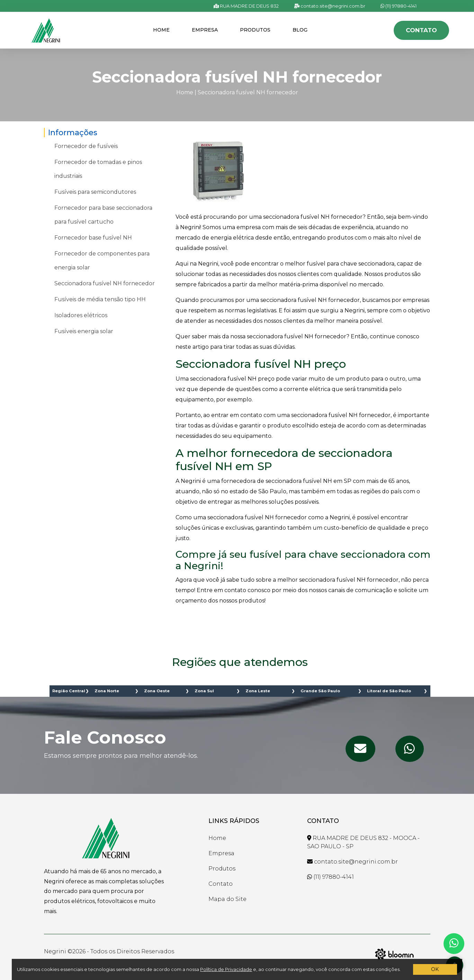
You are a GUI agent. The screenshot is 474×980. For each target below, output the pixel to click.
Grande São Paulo (320, 691)
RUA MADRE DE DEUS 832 (246, 6)
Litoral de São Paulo (389, 691)
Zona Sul (204, 691)
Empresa (205, 30)
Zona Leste (258, 691)
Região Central (69, 691)
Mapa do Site (227, 899)
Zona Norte (107, 691)
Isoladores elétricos (81, 315)
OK (435, 969)
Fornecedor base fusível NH (93, 238)
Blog (300, 30)
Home (161, 30)
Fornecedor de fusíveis (86, 146)
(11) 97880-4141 (399, 6)
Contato (421, 30)
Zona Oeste (157, 691)
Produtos (255, 30)
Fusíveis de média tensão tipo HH (100, 299)
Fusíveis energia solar (84, 331)
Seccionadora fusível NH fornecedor (248, 92)
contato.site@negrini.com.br (330, 6)
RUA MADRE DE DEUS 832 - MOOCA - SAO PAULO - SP (363, 842)
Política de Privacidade (226, 969)
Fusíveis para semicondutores (95, 192)
